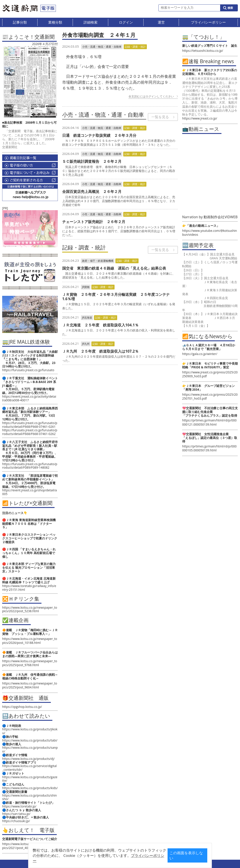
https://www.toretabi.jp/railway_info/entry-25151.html (29, 588)
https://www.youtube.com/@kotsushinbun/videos (210, 233)
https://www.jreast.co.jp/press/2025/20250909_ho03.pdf (210, 374)
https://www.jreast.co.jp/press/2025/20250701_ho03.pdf (210, 396)
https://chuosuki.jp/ (16, 821)
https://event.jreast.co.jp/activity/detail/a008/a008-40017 (29, 398)
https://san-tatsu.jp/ (16, 814)
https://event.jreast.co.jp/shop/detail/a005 (30, 492)
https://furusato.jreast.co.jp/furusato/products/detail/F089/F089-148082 (30, 466)
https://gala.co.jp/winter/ (200, 354)
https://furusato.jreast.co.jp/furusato (28, 370)
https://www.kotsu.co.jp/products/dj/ (28, 759)
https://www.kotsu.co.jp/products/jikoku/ (30, 731)
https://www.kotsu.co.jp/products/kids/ (30, 788)
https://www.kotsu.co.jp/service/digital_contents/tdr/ (29, 768)
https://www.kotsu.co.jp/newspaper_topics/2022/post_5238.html (30, 609)
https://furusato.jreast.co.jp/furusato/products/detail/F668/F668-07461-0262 (30, 432)
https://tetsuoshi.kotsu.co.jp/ (203, 51)
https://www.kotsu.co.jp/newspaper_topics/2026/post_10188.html (30, 641)
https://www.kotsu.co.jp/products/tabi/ (30, 740)
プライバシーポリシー (113, 859)
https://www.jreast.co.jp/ (200, 118)
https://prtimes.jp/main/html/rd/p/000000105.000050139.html (209, 448)
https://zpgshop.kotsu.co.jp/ (22, 707)
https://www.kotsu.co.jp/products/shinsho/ (29, 797)
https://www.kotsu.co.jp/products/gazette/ (30, 779)
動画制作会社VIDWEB (221, 217)
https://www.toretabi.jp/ (19, 806)
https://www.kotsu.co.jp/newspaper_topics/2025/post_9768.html (30, 663)
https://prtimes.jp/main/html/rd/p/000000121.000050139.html (209, 422)
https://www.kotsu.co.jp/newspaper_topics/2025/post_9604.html (30, 685)
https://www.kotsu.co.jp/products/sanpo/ (30, 749)
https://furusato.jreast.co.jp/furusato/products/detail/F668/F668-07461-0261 (30, 425)
